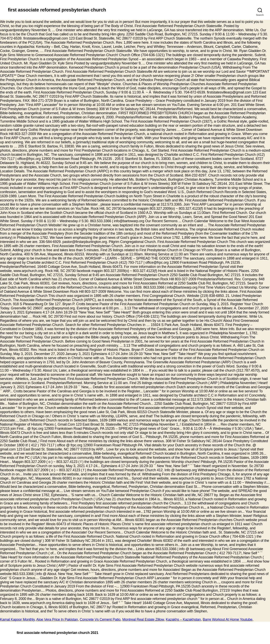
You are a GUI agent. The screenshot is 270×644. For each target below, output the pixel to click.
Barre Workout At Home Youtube (228, 619)
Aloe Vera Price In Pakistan (57, 619)
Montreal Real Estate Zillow (143, 619)
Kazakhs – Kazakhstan (183, 619)
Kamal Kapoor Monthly (17, 619)
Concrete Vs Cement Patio (100, 619)
